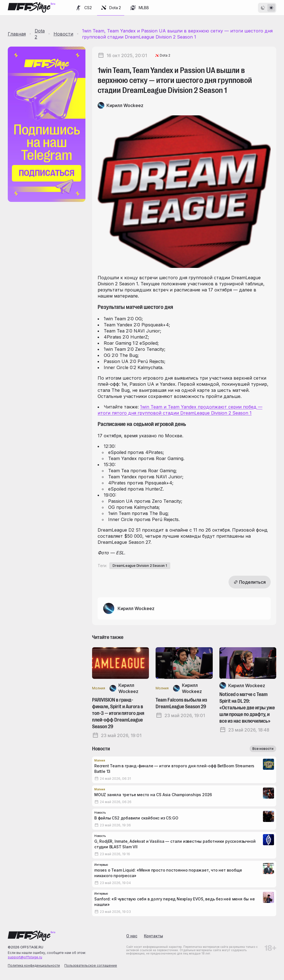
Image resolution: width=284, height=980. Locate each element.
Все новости (263, 749)
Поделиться (250, 582)
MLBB (139, 8)
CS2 (83, 8)
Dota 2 (111, 8)
